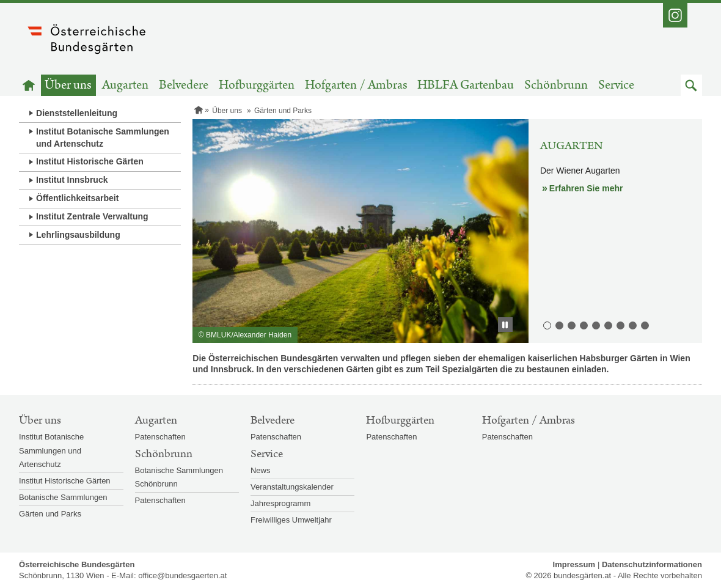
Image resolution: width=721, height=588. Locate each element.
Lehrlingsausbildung (78, 235)
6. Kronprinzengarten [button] (607, 325)
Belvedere (184, 85)
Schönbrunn (556, 85)
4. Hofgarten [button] (583, 325)
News (261, 470)
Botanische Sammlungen (63, 497)
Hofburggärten (257, 85)
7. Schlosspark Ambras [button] (620, 325)
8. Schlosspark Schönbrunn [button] (632, 325)
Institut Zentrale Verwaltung (92, 216)
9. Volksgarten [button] (644, 325)
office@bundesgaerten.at (182, 575)
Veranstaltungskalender (292, 487)
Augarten (125, 85)
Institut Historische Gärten (90, 161)
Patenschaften (160, 437)
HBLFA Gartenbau (466, 85)
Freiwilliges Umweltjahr (291, 520)
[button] (691, 85)
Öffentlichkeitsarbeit (77, 198)
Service (616, 85)
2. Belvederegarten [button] (558, 325)
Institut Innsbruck (72, 180)
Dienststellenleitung (77, 113)
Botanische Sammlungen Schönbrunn (179, 477)
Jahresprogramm (280, 503)
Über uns (68, 85)
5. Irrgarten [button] (595, 325)
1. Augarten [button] (546, 325)
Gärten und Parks (50, 514)
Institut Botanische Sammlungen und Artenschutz (103, 138)
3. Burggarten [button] (571, 325)
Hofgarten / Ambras (356, 85)
